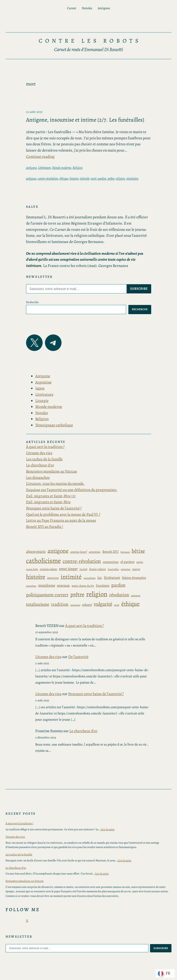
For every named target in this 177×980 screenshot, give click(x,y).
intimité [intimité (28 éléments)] (71, 577)
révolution (132, 178)
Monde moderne (62, 168)
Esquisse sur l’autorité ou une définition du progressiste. (72, 490)
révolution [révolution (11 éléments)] (119, 595)
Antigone (31, 168)
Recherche (32, 302)
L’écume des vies (39, 453)
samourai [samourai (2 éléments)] (136, 595)
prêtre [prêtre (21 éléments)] (77, 594)
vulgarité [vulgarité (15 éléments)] (103, 604)
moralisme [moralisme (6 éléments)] (47, 585)
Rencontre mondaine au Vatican (52, 471)
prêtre (111, 178)
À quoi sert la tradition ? (45, 447)
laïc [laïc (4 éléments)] (100, 578)
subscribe (139, 289)
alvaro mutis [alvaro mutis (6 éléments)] (36, 551)
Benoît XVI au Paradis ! (45, 527)
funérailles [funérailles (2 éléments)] (113, 569)
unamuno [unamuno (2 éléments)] (75, 605)
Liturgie (42, 401)
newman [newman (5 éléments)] (63, 585)
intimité (85, 178)
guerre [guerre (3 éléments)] (136, 569)
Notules (42, 413)
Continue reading (40, 157)
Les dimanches (38, 478)
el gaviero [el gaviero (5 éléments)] (128, 562)
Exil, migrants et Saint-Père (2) (51, 496)
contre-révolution (48, 178)
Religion (78, 168)
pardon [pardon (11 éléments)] (118, 585)
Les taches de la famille (44, 459)
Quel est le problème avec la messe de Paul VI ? (63, 514)
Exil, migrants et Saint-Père (48, 502)
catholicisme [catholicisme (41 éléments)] (43, 561)
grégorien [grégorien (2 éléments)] (126, 569)
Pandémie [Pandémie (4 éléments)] (103, 586)
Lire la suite (108, 829)
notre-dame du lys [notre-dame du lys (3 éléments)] (83, 586)
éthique (64, 178)
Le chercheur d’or (40, 465)
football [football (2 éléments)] (83, 569)
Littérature (44, 168)
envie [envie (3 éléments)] (140, 562)
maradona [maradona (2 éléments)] (31, 586)
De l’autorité (78, 657)
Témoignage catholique (54, 425)
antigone (31, 178)
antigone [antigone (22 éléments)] (58, 551)
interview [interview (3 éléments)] (53, 578)
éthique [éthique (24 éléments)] (130, 604)
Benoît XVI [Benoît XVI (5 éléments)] (111, 551)
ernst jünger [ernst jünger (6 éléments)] (68, 569)
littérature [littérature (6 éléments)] (112, 578)
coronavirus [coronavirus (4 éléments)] (111, 562)
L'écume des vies (48, 657)
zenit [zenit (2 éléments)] (117, 605)
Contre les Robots (90, 41)
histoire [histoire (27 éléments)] (36, 577)
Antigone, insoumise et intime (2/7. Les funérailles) (85, 120)
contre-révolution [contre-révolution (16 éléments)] (82, 561)
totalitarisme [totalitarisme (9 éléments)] (38, 604)
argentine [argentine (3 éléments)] (95, 552)
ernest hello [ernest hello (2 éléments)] (32, 569)
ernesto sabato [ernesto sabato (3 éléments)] (49, 569)
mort (93, 178)
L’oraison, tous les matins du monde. (55, 484)
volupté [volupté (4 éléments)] (87, 605)
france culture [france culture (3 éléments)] (98, 569)
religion (120, 178)
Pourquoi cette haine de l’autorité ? (54, 508)
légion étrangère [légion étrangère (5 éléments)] (134, 578)
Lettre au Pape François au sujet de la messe (61, 520)
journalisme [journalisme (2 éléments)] (90, 578)
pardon (102, 178)
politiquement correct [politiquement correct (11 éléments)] (47, 595)
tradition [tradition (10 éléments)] (60, 604)
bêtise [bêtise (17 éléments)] (138, 551)
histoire (74, 178)
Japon (40, 388)
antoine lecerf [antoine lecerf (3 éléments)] (79, 552)
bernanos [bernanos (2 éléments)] (125, 552)
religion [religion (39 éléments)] (97, 594)
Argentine (43, 382)
